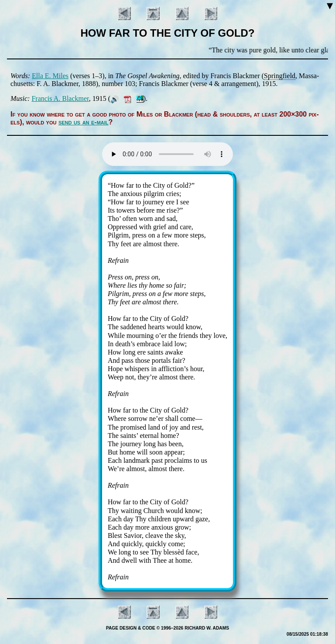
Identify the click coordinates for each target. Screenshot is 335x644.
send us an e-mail (84, 122)
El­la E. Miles (50, 76)
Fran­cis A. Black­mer (60, 98)
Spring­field (280, 76)
